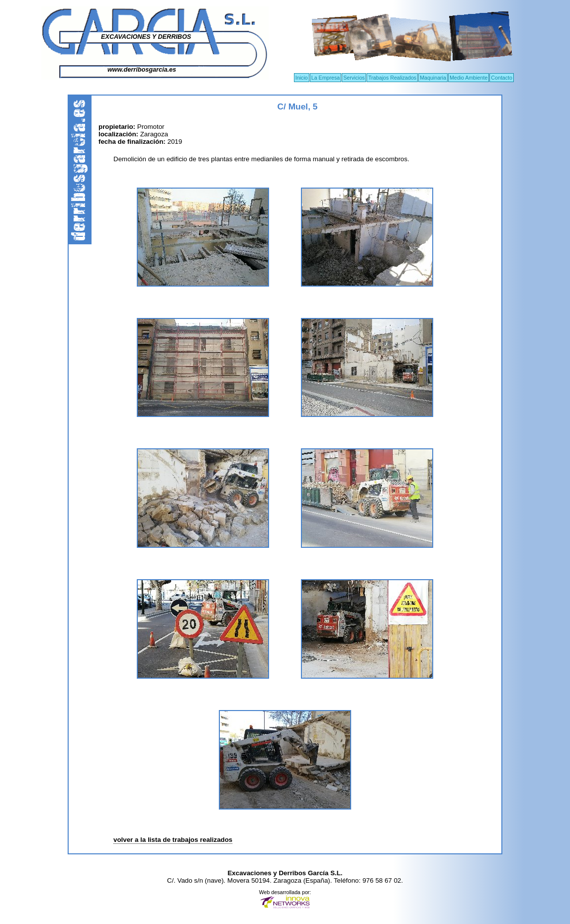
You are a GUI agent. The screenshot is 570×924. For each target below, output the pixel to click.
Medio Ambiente (469, 78)
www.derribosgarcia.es (142, 70)
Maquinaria (433, 78)
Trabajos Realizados (392, 78)
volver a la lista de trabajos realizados (173, 840)
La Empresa (326, 78)
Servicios (354, 78)
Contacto (502, 78)
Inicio (302, 78)
